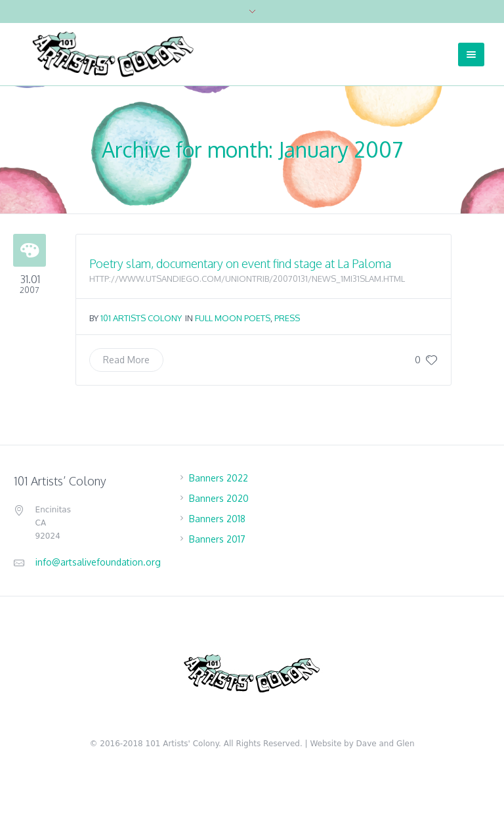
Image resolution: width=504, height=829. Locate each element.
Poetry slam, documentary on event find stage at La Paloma (240, 263)
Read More (126, 360)
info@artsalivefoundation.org (98, 562)
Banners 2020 (219, 498)
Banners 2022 (219, 478)
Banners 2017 (217, 539)
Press (287, 318)
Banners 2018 (217, 519)
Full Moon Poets (233, 318)
